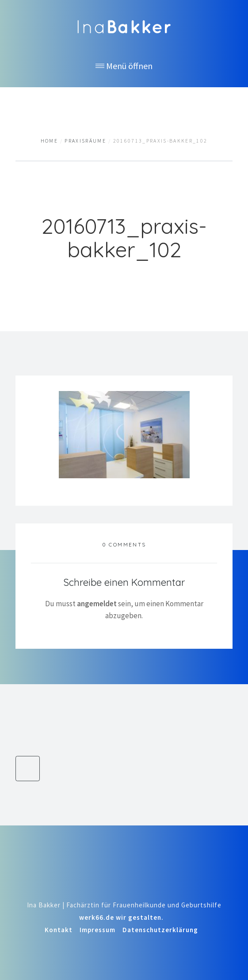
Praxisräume (85, 141)
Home (49, 141)
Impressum (97, 930)
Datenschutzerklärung (160, 930)
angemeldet (97, 604)
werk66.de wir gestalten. (121, 917)
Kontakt (59, 930)
